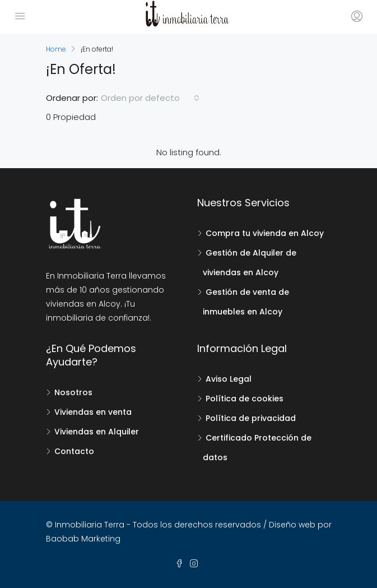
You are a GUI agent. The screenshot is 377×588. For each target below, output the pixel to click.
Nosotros (73, 392)
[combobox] (150, 98)
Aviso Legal (229, 379)
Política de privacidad (251, 418)
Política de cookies (245, 399)
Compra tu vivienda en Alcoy (265, 233)
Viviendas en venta (93, 412)
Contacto (74, 451)
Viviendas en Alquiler (97, 432)
